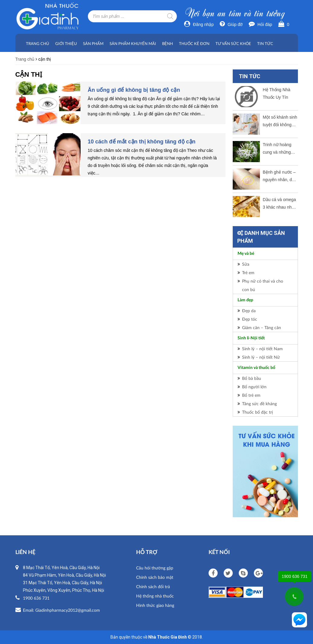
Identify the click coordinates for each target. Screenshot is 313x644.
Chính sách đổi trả (153, 586)
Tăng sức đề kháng (259, 404)
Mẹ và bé (246, 254)
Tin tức (265, 43)
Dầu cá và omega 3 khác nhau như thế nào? (279, 204)
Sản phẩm (93, 43)
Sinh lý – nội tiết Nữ (261, 357)
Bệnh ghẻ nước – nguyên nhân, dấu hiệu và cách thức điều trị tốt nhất (280, 177)
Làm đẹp (245, 300)
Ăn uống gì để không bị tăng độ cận (134, 90)
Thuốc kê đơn (194, 43)
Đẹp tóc (250, 319)
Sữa (246, 264)
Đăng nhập (199, 24)
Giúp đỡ (231, 24)
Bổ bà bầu (252, 378)
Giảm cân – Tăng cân (262, 327)
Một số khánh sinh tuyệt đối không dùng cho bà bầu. (280, 122)
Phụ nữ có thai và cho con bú (263, 285)
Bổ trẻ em (251, 395)
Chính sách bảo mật (155, 577)
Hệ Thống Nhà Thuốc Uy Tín (277, 93)
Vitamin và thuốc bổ (256, 368)
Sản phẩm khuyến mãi (133, 43)
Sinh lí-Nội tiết (251, 338)
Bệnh (168, 43)
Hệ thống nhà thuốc (155, 596)
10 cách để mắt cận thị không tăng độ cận (142, 142)
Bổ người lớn (254, 387)
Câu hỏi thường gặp (155, 568)
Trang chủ (38, 43)
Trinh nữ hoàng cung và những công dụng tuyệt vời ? (278, 149)
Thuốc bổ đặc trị (257, 412)
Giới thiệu (66, 43)
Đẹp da (249, 311)
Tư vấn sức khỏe (233, 43)
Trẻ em (248, 272)
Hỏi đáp (260, 24)
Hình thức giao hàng (155, 605)
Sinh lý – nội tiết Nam (262, 349)
